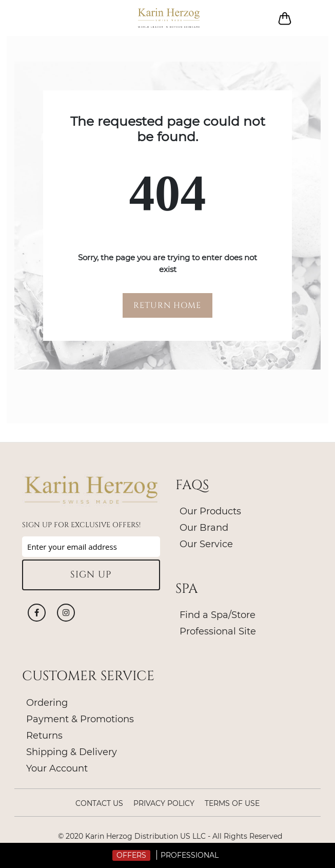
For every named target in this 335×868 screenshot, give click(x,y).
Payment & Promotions (80, 719)
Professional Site (218, 631)
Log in (310, 18)
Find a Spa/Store (218, 615)
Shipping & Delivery (72, 752)
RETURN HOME (167, 305)
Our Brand (204, 528)
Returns (44, 736)
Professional (190, 855)
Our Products (210, 511)
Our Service (206, 544)
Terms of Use (232, 803)
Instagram (66, 613)
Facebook (37, 613)
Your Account (57, 768)
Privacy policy (164, 803)
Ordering (47, 703)
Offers (131, 855)
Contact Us (99, 803)
